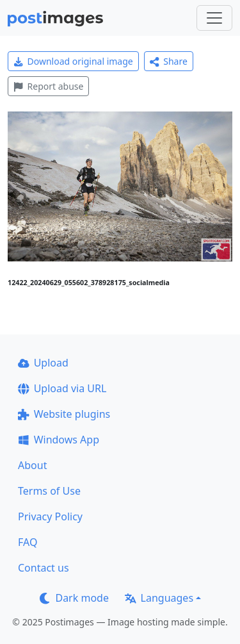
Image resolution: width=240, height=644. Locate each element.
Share (169, 61)
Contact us (44, 568)
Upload (43, 363)
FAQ (28, 542)
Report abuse (48, 86)
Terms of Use (49, 491)
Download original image (73, 61)
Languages (159, 598)
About (32, 465)
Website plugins (64, 414)
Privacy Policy (50, 516)
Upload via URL (62, 388)
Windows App (59, 440)
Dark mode (74, 598)
